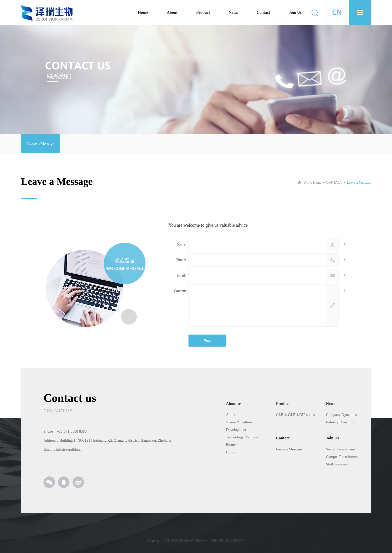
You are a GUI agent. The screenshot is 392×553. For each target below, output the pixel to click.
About (172, 12)
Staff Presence (337, 464)
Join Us (295, 12)
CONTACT (334, 183)
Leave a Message (41, 144)
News (233, 12)
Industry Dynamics (340, 422)
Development (236, 430)
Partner (231, 445)
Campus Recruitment (342, 457)
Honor (231, 452)
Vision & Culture (239, 422)
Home (143, 12)
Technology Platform (242, 437)
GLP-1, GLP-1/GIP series (295, 415)
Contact (263, 12)
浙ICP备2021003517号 (227, 541)
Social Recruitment (340, 449)
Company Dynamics (341, 415)
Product (203, 12)
